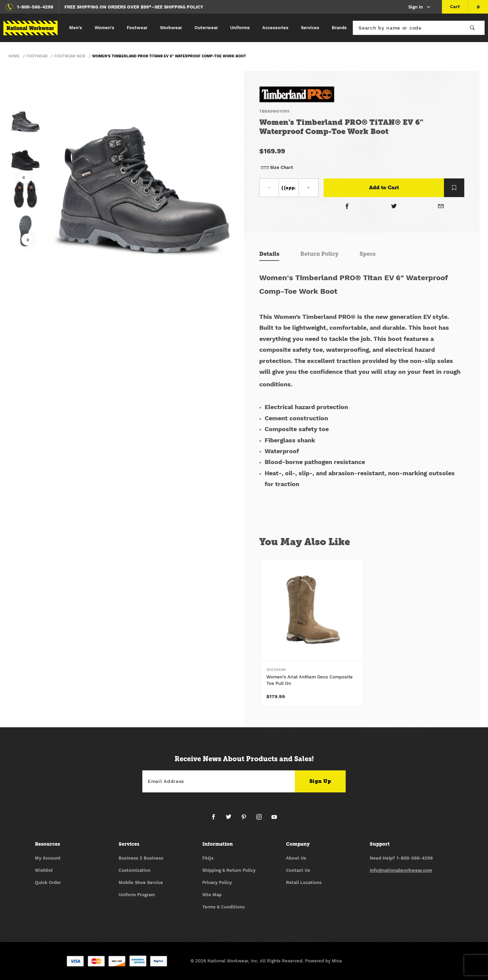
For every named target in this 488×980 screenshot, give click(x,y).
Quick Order (48, 882)
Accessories (275, 28)
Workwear (171, 28)
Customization (135, 870)
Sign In (420, 7)
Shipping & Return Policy (229, 870)
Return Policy (319, 254)
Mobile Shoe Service (141, 882)
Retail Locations (304, 882)
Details (269, 254)
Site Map (212, 895)
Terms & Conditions (223, 907)
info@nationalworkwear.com (401, 870)
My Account (48, 858)
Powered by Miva (323, 961)
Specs (368, 254)
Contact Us (298, 870)
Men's (76, 28)
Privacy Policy (217, 882)
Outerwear (206, 28)
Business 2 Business (141, 858)
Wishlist (44, 870)
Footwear (137, 28)
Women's (104, 28)
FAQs (208, 858)
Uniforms (240, 28)
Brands (339, 28)
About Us (296, 858)
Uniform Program (137, 895)
